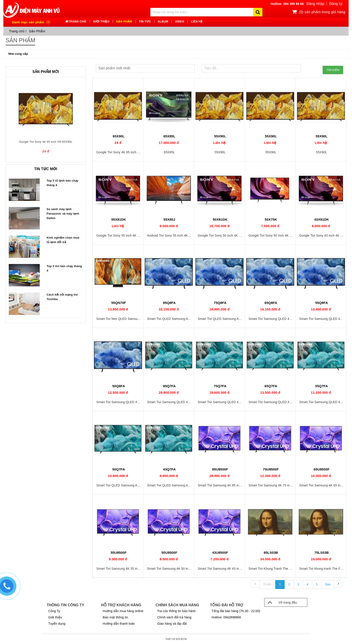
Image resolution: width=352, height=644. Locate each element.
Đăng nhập (315, 4)
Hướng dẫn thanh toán (119, 623)
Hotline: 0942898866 (226, 616)
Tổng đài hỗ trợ (227, 604)
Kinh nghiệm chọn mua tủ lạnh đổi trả (63, 240)
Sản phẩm (124, 22)
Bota (184, 639)
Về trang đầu (281, 601)
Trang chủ (17, 31)
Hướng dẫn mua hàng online (123, 610)
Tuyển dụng (57, 623)
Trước (268, 583)
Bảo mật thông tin (115, 616)
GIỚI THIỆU (101, 22)
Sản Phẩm (37, 31)
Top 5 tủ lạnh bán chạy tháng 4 (63, 183)
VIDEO (179, 22)
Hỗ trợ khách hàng (121, 604)
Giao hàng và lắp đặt (172, 623)
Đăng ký (336, 4)
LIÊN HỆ (197, 22)
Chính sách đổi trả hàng (174, 616)
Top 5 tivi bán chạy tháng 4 (64, 268)
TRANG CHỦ (77, 22)
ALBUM (163, 22)
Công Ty (54, 610)
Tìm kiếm (333, 68)
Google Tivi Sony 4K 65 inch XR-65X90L (46, 142)
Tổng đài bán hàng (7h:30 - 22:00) (236, 610)
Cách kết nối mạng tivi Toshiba (62, 297)
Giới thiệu (55, 616)
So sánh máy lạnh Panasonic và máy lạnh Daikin (63, 214)
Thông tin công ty (65, 604)
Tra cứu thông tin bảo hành (176, 610)
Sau (328, 583)
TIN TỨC (145, 22)
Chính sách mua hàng (177, 604)
